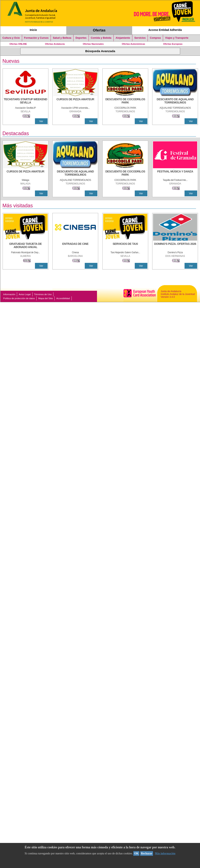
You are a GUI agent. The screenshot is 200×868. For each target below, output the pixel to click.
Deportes (81, 38)
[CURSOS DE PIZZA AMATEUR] (75, 101)
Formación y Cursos (36, 38)
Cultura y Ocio (11, 38)
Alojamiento (123, 38)
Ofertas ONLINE (18, 44)
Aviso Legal (25, 294)
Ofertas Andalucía (55, 44)
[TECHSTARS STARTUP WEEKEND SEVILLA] (26, 101)
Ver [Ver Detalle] (41, 121)
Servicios (140, 38)
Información (9, 294)
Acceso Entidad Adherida (165, 30)
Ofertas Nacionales (93, 44)
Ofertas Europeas (173, 44)
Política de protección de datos (19, 298)
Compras (155, 38)
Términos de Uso (43, 294)
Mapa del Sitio (45, 298)
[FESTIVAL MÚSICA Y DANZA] (175, 173)
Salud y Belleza (62, 38)
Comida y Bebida (101, 38)
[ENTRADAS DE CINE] (75, 246)
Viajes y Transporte (177, 38)
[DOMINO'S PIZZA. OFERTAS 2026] (175, 246)
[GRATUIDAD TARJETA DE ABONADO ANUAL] (26, 246)
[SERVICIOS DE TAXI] (125, 246)
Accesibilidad (63, 298)
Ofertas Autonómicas (133, 44)
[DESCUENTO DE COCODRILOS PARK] (125, 101)
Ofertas (99, 30)
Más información (165, 853)
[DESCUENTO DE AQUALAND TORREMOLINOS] (175, 101)
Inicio (33, 30)
